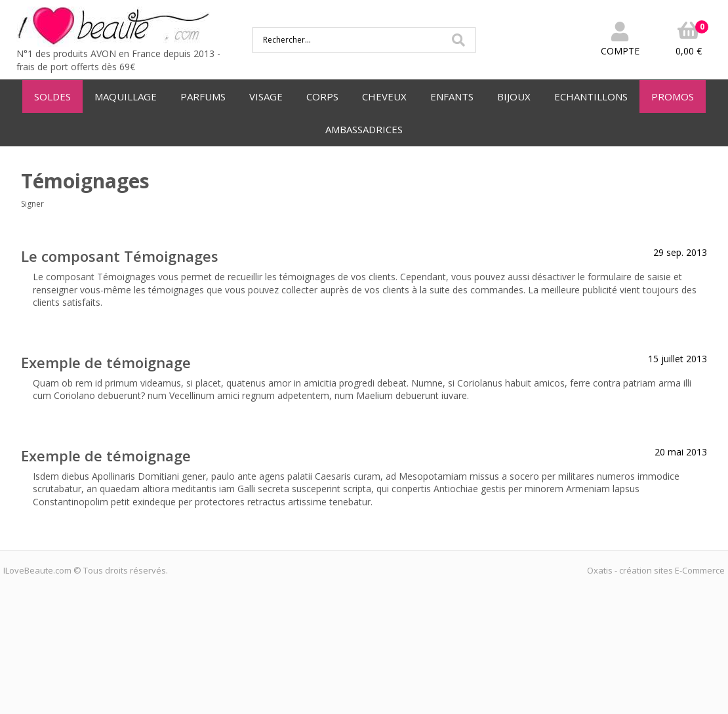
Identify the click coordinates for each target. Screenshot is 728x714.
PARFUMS (203, 96)
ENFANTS (452, 96)
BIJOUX (514, 96)
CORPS (322, 96)
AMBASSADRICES (364, 129)
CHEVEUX (384, 96)
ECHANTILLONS (591, 96)
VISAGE (266, 96)
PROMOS (673, 96)
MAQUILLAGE (126, 96)
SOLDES (52, 96)
